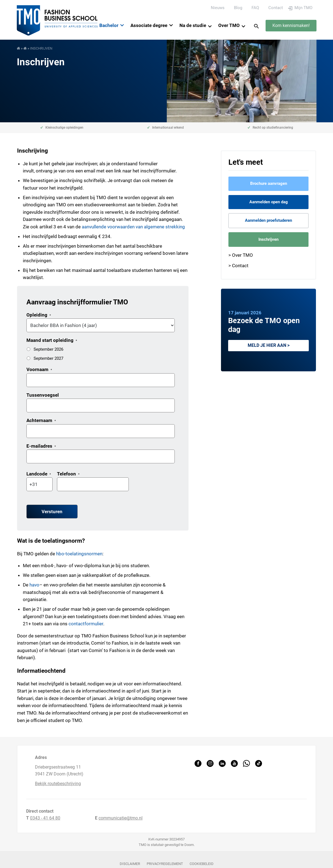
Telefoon (68, 474)
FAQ (255, 8)
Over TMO (229, 25)
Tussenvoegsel (43, 395)
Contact (276, 8)
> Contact (238, 266)
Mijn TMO (303, 8)
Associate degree (149, 25)
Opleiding (39, 315)
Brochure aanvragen (269, 183)
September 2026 (48, 349)
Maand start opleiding (52, 340)
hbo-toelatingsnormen (79, 554)
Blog (238, 8)
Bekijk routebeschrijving (58, 784)
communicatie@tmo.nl (121, 818)
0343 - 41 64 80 (45, 818)
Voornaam (39, 369)
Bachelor (109, 25)
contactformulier (86, 624)
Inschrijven (268, 239)
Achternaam (41, 420)
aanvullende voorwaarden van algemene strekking (133, 227)
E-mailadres (41, 446)
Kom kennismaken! (291, 25)
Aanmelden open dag (269, 202)
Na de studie (193, 25)
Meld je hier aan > (269, 345)
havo (34, 585)
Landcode (39, 474)
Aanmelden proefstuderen (268, 220)
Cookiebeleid (202, 864)
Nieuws (218, 8)
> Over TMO (241, 255)
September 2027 (48, 358)
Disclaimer (130, 864)
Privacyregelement (165, 864)
